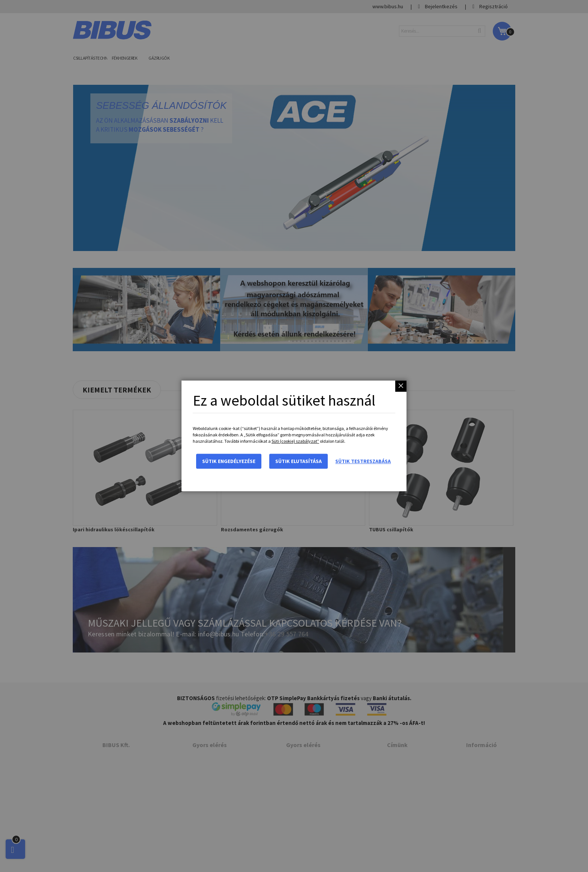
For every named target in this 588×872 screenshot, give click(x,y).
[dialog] (294, 436)
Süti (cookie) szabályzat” (295, 441)
